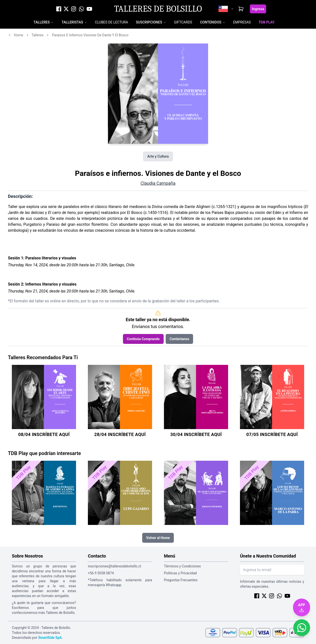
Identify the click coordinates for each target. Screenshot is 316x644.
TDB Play (267, 22)
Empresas (242, 22)
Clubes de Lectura (112, 22)
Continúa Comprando (143, 339)
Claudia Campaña (158, 183)
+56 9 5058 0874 (101, 573)
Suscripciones (149, 22)
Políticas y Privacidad (180, 573)
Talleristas (72, 22)
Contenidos (211, 22)
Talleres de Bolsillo (158, 9)
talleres (38, 35)
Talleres (42, 22)
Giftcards (183, 22)
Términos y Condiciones (182, 566)
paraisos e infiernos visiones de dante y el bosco (90, 35)
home (19, 35)
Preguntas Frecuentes (181, 580)
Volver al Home (158, 538)
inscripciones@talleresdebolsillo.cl (114, 566)
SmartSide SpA (50, 638)
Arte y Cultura (158, 156)
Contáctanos (179, 339)
